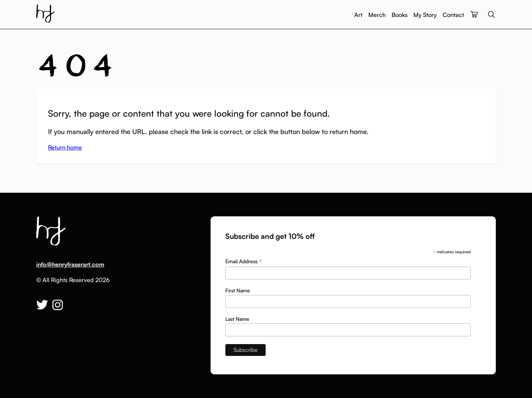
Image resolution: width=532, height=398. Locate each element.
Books (400, 15)
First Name (238, 290)
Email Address (244, 261)
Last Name (237, 319)
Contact (453, 15)
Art (358, 15)
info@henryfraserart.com (70, 264)
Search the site (491, 14)
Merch (377, 15)
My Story (425, 15)
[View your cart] (474, 15)
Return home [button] (65, 147)
